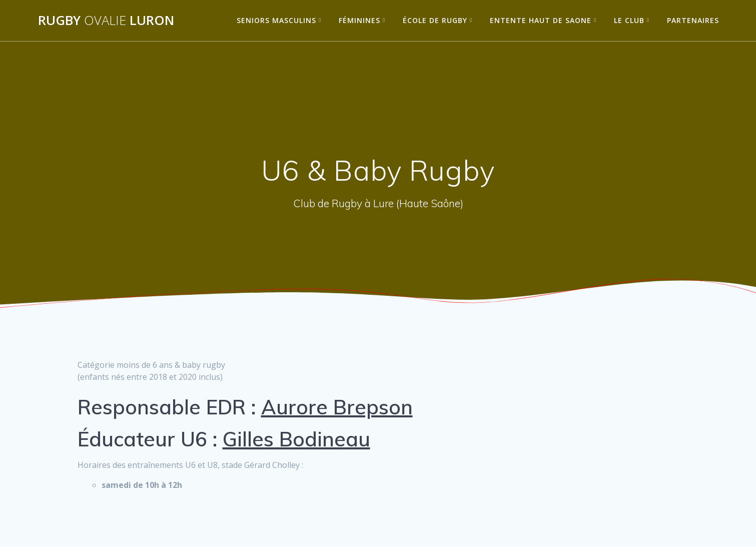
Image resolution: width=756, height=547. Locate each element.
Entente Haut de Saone (541, 20)
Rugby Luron (106, 21)
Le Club (629, 20)
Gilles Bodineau (296, 439)
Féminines (359, 20)
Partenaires (693, 20)
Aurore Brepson (337, 407)
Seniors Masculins (276, 20)
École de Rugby (435, 20)
